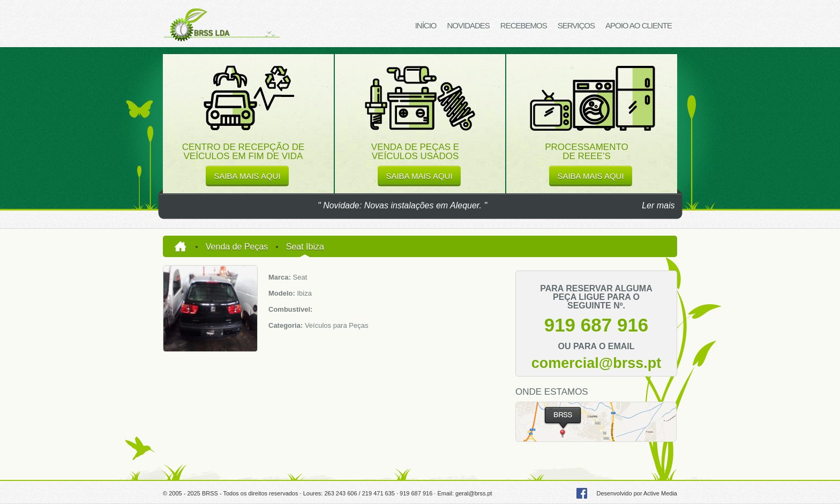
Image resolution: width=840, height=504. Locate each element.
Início (426, 25)
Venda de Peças (237, 247)
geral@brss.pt (474, 493)
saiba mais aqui (247, 176)
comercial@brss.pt (596, 363)
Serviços (576, 25)
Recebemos (524, 25)
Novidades (468, 25)
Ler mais (658, 205)
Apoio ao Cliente (639, 25)
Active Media (660, 493)
